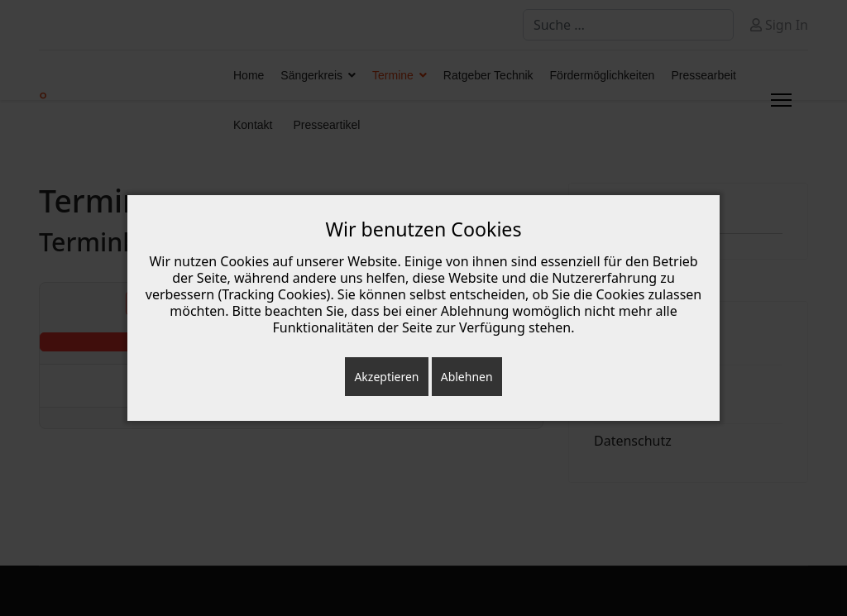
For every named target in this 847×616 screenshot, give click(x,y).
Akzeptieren (386, 377)
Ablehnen (467, 377)
